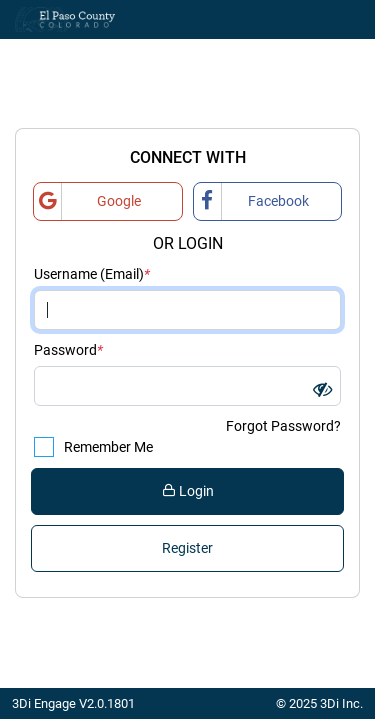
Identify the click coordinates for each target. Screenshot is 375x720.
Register (187, 548)
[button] (322, 389)
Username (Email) (92, 274)
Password (68, 350)
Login (188, 491)
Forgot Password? (283, 426)
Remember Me (100, 447)
